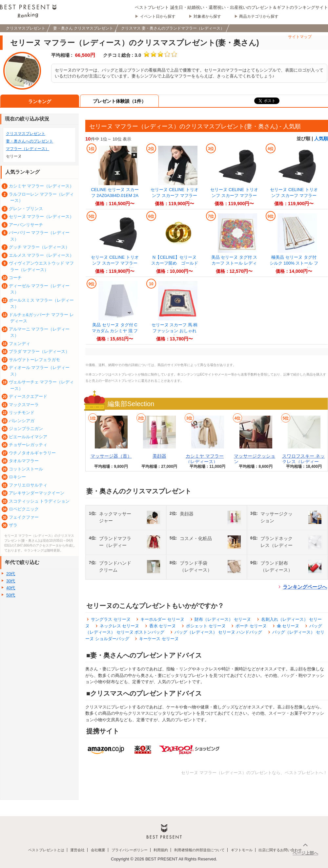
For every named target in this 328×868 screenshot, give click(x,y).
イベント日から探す (158, 16)
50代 (11, 595)
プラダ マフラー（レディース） (39, 351)
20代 (11, 574)
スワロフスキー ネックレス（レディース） (303, 462)
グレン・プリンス (26, 209)
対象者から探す (207, 16)
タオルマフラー (24, 461)
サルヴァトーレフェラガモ (34, 360)
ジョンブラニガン (26, 429)
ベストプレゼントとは (46, 850)
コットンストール (26, 469)
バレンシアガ (22, 421)
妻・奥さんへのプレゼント (30, 141)
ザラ (13, 525)
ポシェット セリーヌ (206, 626)
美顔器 (159, 456)
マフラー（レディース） (28, 149)
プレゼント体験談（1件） (119, 101)
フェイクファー (24, 517)
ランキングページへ (305, 587)
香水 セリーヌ (163, 626)
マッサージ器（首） (111, 456)
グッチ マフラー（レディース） (39, 247)
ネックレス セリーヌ (120, 626)
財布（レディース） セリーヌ (223, 619)
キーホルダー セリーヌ (162, 619)
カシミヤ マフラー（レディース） (205, 459)
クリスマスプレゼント (26, 134)
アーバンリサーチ (26, 225)
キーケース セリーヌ (159, 639)
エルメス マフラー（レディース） (41, 255)
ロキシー (17, 477)
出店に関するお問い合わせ (280, 850)
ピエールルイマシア (28, 437)
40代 (11, 588)
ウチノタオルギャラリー (32, 453)
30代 (11, 581)
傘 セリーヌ (288, 626)
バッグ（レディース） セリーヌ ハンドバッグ (218, 632)
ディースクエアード (28, 396)
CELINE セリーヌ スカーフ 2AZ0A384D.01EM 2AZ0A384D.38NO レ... (115, 195)
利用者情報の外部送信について (199, 850)
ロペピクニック (24, 509)
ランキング (40, 101)
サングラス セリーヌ (111, 619)
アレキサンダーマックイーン (37, 493)
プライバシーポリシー (130, 850)
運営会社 (77, 850)
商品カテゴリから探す (259, 16)
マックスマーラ (24, 405)
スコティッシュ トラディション (39, 501)
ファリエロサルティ (28, 485)
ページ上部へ (305, 853)
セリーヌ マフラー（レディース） (41, 217)
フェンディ (20, 344)
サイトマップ (300, 37)
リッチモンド (22, 412)
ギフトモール (242, 850)
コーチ (15, 278)
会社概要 (98, 850)
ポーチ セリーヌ (251, 626)
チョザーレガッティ (28, 445)
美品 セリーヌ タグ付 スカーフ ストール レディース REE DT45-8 (234, 263)
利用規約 (161, 850)
